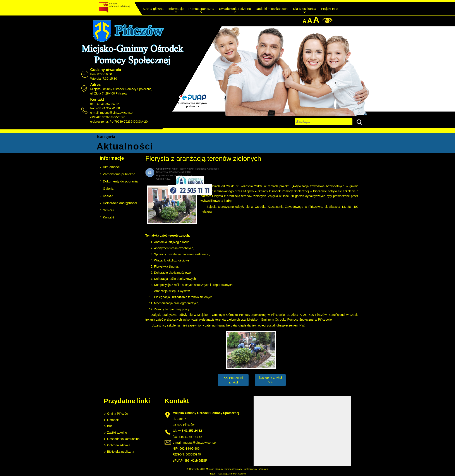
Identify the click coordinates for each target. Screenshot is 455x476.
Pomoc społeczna (201, 9)
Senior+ (109, 210)
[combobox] (324, 122)
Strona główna (153, 9)
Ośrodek (113, 420)
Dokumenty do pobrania (120, 181)
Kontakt (109, 217)
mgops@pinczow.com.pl (117, 113)
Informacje (176, 9)
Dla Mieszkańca (305, 9)
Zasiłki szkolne (117, 433)
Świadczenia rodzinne (235, 9)
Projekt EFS (330, 9)
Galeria (108, 188)
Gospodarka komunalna (123, 439)
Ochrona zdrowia (119, 445)
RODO (108, 196)
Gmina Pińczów (118, 414)
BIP (110, 426)
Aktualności (111, 167)
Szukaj (358, 121)
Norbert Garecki (238, 474)
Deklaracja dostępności (120, 203)
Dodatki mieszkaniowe (272, 9)
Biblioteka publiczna (121, 452)
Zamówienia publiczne (119, 174)
